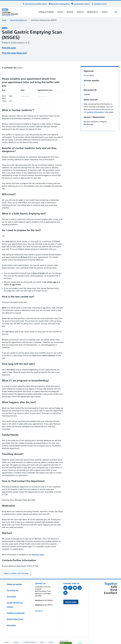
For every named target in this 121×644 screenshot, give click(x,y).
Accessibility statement (29, 635)
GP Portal (16, 635)
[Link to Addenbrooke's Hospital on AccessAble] (80, 637)
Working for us (93, 12)
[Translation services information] (99, 4)
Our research (11, 589)
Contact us (39, 603)
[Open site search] (116, 12)
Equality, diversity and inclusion (15, 597)
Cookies (51, 635)
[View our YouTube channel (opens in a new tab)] (75, 581)
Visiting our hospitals (47, 12)
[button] (35, 4)
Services (61, 12)
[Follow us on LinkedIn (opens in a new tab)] (66, 586)
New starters (11, 618)
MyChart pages (38, 547)
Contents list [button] (12, 60)
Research (71, 12)
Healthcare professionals (16, 606)
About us (81, 12)
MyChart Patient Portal (15, 612)
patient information (96, 105)
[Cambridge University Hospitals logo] (11, 12)
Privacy (42, 635)
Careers (7, 635)
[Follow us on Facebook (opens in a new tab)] (70, 581)
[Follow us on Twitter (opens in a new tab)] (66, 581)
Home (4, 20)
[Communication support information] (80, 4)
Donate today (71, 595)
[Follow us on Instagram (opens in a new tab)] (80, 581)
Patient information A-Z (19, 20)
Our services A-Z (13, 583)
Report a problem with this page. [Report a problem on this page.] (16, 566)
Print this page (9, 48)
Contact (105, 12)
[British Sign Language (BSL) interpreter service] (59, 4)
